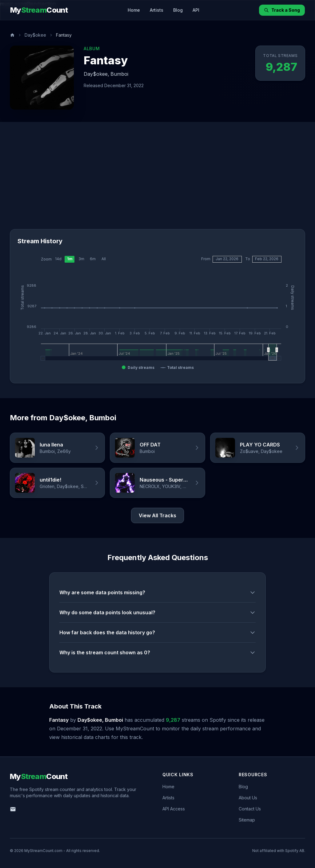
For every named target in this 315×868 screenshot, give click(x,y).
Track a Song (282, 10)
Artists (157, 10)
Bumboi (119, 74)
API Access (174, 809)
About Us (248, 798)
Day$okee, (96, 74)
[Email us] (13, 809)
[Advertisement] (157, 183)
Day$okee (35, 35)
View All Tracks (157, 516)
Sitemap (247, 820)
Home (134, 10)
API (196, 10)
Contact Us (250, 809)
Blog (178, 10)
